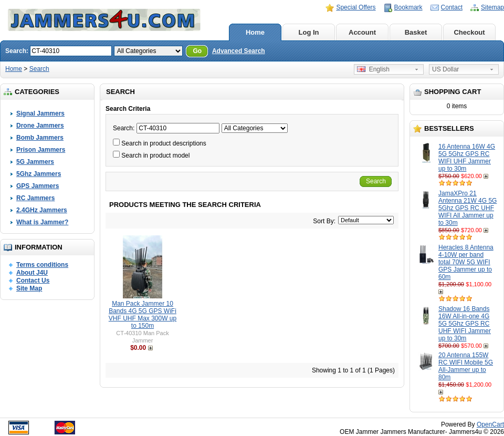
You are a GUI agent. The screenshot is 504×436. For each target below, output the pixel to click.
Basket (416, 32)
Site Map (29, 288)
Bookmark (408, 7)
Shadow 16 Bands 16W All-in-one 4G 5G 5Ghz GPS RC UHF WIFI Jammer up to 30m (465, 324)
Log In (309, 32)
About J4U (32, 273)
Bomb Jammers (40, 138)
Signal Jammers (40, 113)
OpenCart (490, 424)
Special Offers (356, 7)
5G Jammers (35, 162)
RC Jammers (35, 198)
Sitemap (492, 7)
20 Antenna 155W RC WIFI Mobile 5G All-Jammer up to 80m (466, 366)
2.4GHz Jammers (42, 210)
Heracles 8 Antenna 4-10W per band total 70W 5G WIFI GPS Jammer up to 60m (466, 262)
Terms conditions (42, 265)
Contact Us (33, 281)
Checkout (469, 32)
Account (362, 32)
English (373, 69)
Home (255, 32)
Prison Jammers (41, 150)
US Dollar (445, 69)
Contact (452, 7)
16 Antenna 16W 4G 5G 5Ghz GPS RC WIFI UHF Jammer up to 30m (467, 158)
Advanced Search (239, 51)
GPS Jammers (38, 186)
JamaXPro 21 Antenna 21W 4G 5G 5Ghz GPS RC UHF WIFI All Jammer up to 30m (468, 208)
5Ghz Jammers (39, 174)
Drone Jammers (40, 126)
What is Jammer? (42, 222)
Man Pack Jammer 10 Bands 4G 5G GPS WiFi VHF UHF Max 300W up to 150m (143, 315)
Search (39, 69)
